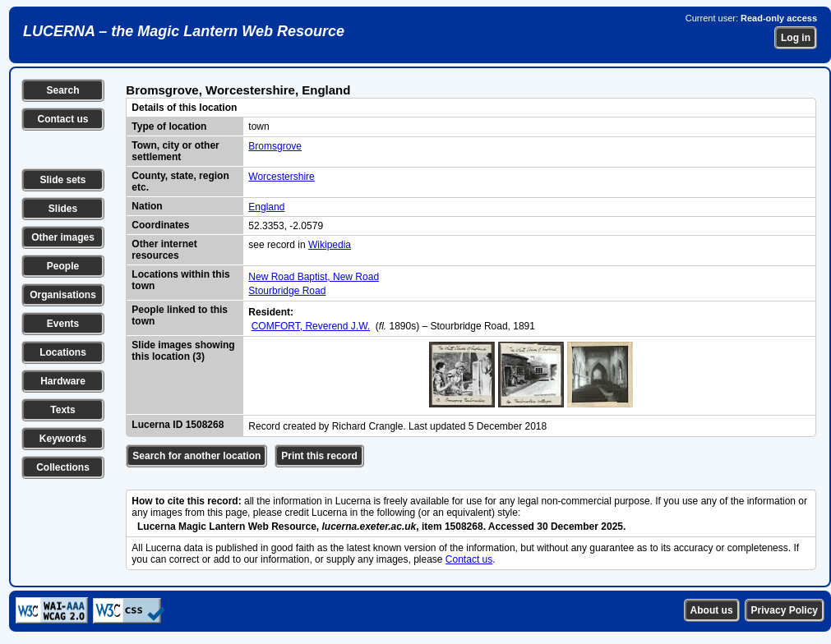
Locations (63, 352)
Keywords (63, 439)
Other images (63, 237)
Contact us (62, 119)
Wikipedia (330, 245)
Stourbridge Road (287, 291)
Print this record (319, 456)
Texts (62, 410)
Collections (63, 467)
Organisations (63, 295)
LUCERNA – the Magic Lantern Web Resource (184, 31)
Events (63, 324)
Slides (63, 209)
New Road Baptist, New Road (314, 277)
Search (62, 90)
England (266, 207)
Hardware (63, 381)
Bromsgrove (275, 146)
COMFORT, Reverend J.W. (311, 326)
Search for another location (196, 456)
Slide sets (62, 180)
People (63, 266)
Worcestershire (281, 177)
